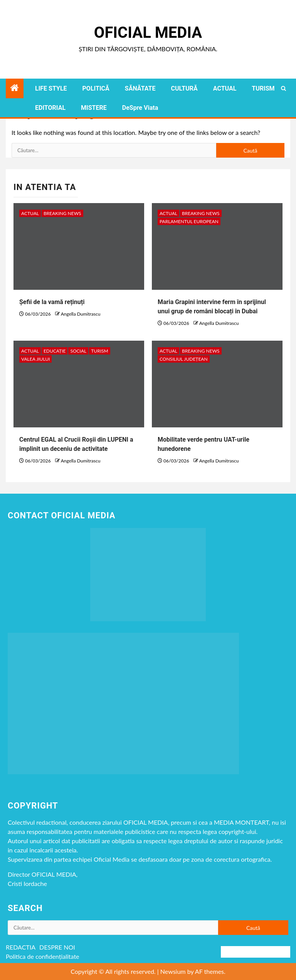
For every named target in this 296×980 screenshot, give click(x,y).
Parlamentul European (189, 221)
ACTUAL (225, 88)
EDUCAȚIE (55, 351)
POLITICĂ (96, 88)
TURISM (263, 88)
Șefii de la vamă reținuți (52, 302)
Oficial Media (148, 33)
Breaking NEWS (62, 213)
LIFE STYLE (51, 88)
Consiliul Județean (184, 359)
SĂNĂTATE (140, 88)
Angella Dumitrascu (81, 314)
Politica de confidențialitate (43, 956)
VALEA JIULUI (35, 359)
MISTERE (94, 108)
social (78, 351)
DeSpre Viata (140, 108)
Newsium (173, 971)
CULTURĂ (184, 88)
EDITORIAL (50, 108)
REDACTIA (21, 947)
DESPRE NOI (57, 947)
